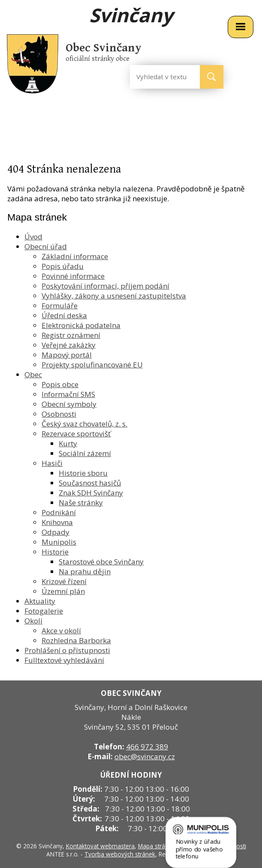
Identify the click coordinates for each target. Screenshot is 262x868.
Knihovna (57, 522)
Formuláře (60, 306)
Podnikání (59, 512)
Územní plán (63, 591)
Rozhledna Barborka (76, 640)
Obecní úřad (46, 246)
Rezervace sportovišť (76, 434)
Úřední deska (64, 315)
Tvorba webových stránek (120, 854)
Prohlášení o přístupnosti (67, 650)
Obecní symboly (69, 404)
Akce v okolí (61, 631)
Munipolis (59, 542)
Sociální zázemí (85, 453)
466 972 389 (147, 747)
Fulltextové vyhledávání (64, 660)
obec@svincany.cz (145, 756)
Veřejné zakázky (69, 345)
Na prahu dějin (85, 571)
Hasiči (52, 463)
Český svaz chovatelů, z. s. (84, 424)
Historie (55, 552)
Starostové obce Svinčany (101, 562)
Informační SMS (68, 394)
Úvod (33, 237)
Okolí (33, 621)
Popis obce (60, 384)
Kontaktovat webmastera (100, 846)
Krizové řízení (64, 581)
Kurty (68, 443)
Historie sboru (83, 473)
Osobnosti (59, 414)
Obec (33, 374)
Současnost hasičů (90, 483)
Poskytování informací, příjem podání (105, 286)
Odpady (56, 532)
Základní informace (75, 256)
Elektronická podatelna (81, 325)
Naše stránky (81, 503)
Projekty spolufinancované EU (92, 365)
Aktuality (40, 601)
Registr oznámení (71, 335)
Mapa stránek (157, 846)
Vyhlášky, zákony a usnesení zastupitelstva (114, 296)
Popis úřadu (63, 266)
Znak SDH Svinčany (91, 493)
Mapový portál (67, 355)
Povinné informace (73, 276)
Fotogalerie (44, 611)
